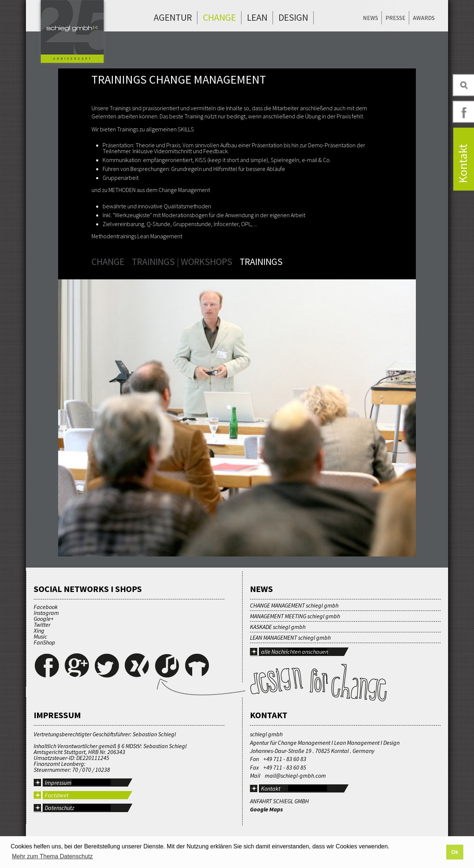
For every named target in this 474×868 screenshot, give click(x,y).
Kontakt (271, 788)
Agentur (173, 17)
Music (40, 636)
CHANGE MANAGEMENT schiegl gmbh (294, 605)
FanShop (44, 642)
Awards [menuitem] (424, 18)
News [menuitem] (370, 18)
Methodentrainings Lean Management (137, 236)
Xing (39, 630)
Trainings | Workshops (182, 262)
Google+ (44, 619)
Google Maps (266, 809)
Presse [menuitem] (395, 18)
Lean (257, 17)
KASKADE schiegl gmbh (278, 627)
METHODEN (122, 190)
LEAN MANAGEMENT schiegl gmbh (290, 637)
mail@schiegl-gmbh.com (295, 776)
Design (293, 17)
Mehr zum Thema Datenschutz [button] (52, 856)
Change (219, 17)
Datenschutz (60, 808)
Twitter (42, 625)
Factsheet (57, 795)
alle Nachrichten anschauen (295, 652)
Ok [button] (455, 852)
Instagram (46, 613)
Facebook (46, 607)
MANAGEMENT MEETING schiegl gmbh (295, 616)
